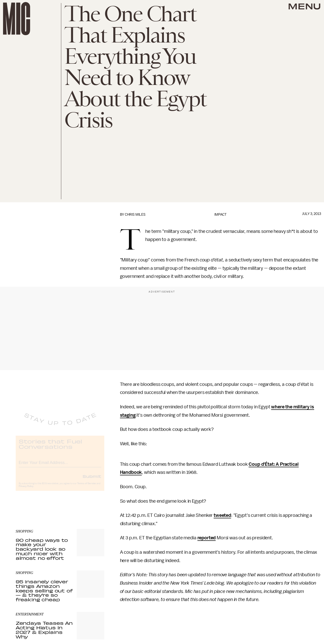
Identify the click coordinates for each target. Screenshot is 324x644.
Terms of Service (87, 488)
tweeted (222, 515)
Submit (92, 480)
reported (207, 538)
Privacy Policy (26, 491)
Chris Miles (135, 215)
